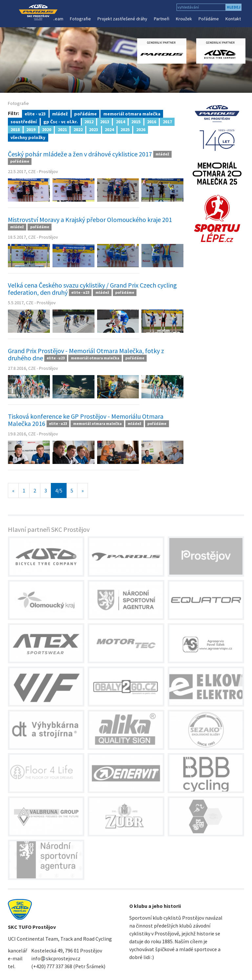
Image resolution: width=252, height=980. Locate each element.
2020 (47, 129)
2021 (62, 129)
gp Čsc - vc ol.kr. (61, 121)
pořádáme (85, 113)
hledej (234, 7)
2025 (125, 129)
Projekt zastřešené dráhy (122, 19)
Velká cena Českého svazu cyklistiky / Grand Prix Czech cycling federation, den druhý (92, 289)
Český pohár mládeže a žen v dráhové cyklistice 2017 (80, 154)
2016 (152, 121)
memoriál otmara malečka (132, 113)
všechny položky (28, 137)
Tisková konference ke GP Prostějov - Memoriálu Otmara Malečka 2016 (86, 420)
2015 (136, 121)
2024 (109, 129)
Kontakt (233, 19)
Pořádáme (209, 19)
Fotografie (80, 19)
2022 (78, 129)
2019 (31, 129)
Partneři (162, 19)
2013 (105, 121)
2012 (89, 121)
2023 (94, 129)
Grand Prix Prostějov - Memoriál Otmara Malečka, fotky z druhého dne (86, 354)
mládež (60, 113)
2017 (167, 121)
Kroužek (184, 19)
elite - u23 (35, 113)
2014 (120, 121)
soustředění (24, 121)
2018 (15, 129)
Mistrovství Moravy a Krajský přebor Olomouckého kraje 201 (90, 220)
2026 (141, 129)
